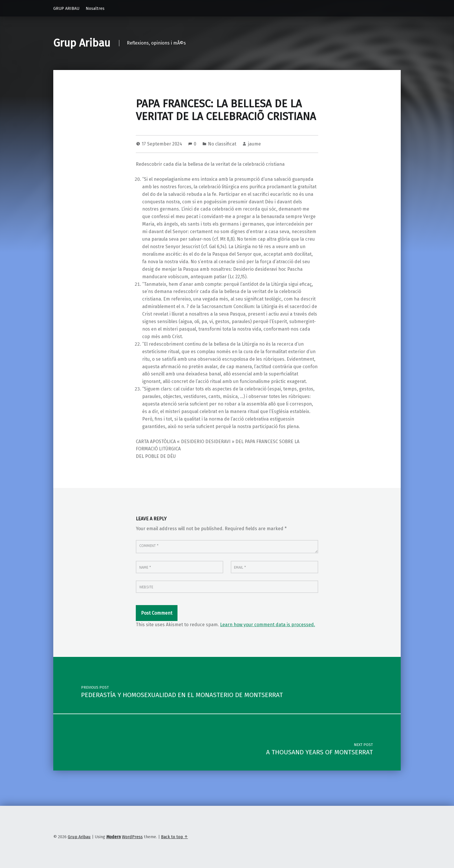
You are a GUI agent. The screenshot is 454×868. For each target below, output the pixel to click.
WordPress (132, 837)
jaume (254, 144)
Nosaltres (95, 8)
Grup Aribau (82, 43)
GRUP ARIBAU (66, 8)
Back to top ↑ (174, 837)
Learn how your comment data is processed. (268, 625)
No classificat (222, 144)
